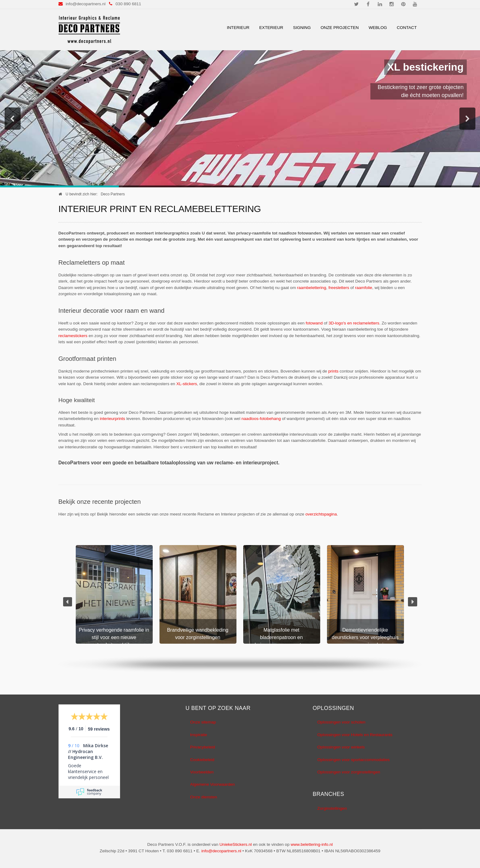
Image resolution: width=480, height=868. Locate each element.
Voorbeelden (202, 772)
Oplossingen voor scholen (341, 722)
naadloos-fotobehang (261, 419)
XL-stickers (187, 384)
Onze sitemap (203, 722)
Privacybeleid (203, 747)
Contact (407, 28)
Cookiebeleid (202, 760)
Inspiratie (199, 735)
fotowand (314, 323)
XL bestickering (426, 67)
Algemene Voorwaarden (213, 784)
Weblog (378, 28)
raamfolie (364, 288)
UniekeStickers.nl (236, 844)
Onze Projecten (340, 28)
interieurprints (112, 419)
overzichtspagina (321, 514)
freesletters (339, 288)
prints (333, 371)
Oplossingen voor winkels (341, 747)
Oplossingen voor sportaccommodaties (354, 760)
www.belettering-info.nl (312, 844)
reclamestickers (73, 336)
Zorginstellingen (332, 808)
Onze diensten (204, 797)
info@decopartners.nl (85, 4)
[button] (13, 119)
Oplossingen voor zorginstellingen (349, 772)
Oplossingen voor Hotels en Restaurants (355, 735)
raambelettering (312, 288)
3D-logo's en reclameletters (354, 323)
